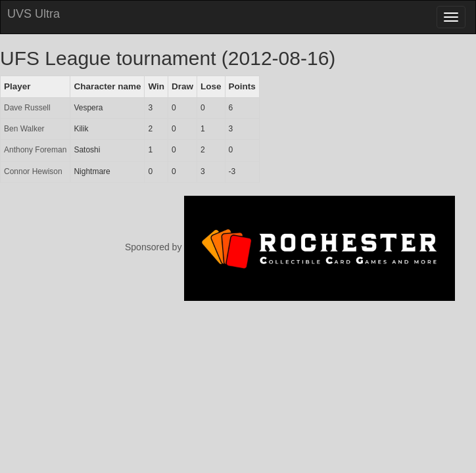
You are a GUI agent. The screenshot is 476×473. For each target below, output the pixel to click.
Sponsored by (290, 247)
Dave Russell (27, 108)
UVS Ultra (34, 14)
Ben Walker (24, 129)
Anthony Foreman (35, 150)
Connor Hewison (33, 171)
